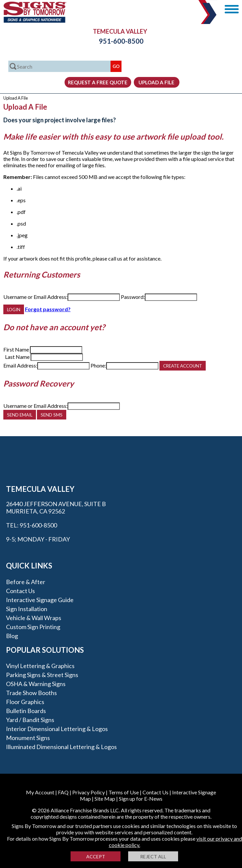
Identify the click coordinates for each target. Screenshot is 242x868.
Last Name (17, 357)
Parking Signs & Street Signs (42, 675)
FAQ (63, 792)
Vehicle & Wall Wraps (34, 618)
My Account (40, 792)
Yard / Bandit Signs (30, 720)
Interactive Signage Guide (40, 600)
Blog (12, 636)
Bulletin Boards (26, 711)
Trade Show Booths (31, 693)
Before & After (26, 582)
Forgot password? (48, 309)
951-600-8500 (121, 41)
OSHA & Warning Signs (36, 684)
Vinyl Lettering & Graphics (40, 666)
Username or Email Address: (35, 297)
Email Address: (20, 365)
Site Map (105, 799)
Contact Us (20, 591)
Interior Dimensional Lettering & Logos (57, 729)
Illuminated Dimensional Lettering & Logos (61, 747)
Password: (133, 297)
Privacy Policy (89, 792)
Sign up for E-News (141, 799)
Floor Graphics (25, 702)
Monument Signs (28, 738)
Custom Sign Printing (33, 627)
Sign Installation (27, 609)
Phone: (98, 365)
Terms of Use (124, 792)
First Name (16, 349)
